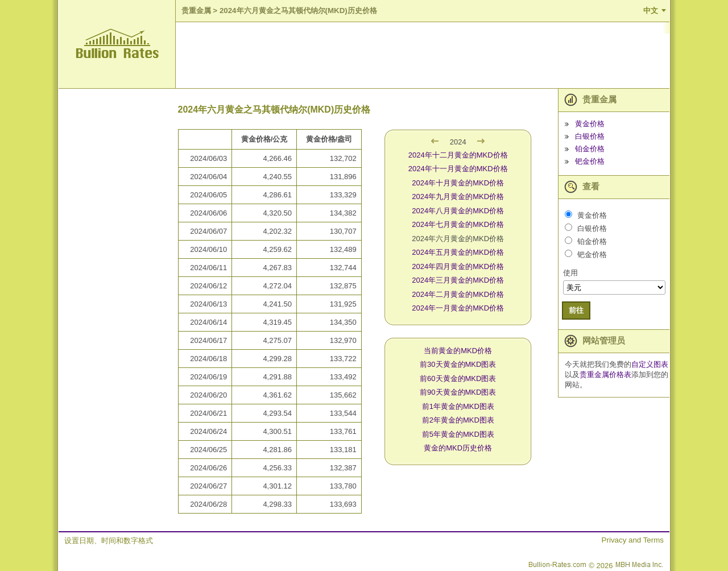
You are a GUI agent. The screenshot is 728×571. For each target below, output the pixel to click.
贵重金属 (196, 11)
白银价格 (590, 136)
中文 (651, 11)
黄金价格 (590, 124)
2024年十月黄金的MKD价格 (458, 183)
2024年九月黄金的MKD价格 (458, 196)
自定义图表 (650, 364)
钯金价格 (590, 161)
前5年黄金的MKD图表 (458, 434)
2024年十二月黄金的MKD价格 (458, 155)
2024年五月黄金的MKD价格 (458, 252)
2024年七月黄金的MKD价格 (458, 224)
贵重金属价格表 (605, 375)
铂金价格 (590, 149)
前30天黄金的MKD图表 (458, 364)
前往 (576, 310)
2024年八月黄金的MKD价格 (458, 211)
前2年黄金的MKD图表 (458, 420)
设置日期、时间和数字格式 (109, 541)
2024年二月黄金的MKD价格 (458, 294)
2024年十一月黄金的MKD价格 (458, 169)
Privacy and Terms (633, 540)
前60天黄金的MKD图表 (458, 378)
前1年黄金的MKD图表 (458, 406)
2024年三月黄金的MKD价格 (458, 280)
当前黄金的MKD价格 (458, 351)
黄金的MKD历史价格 (458, 448)
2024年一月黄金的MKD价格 (458, 308)
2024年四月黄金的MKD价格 (458, 266)
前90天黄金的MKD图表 (458, 392)
